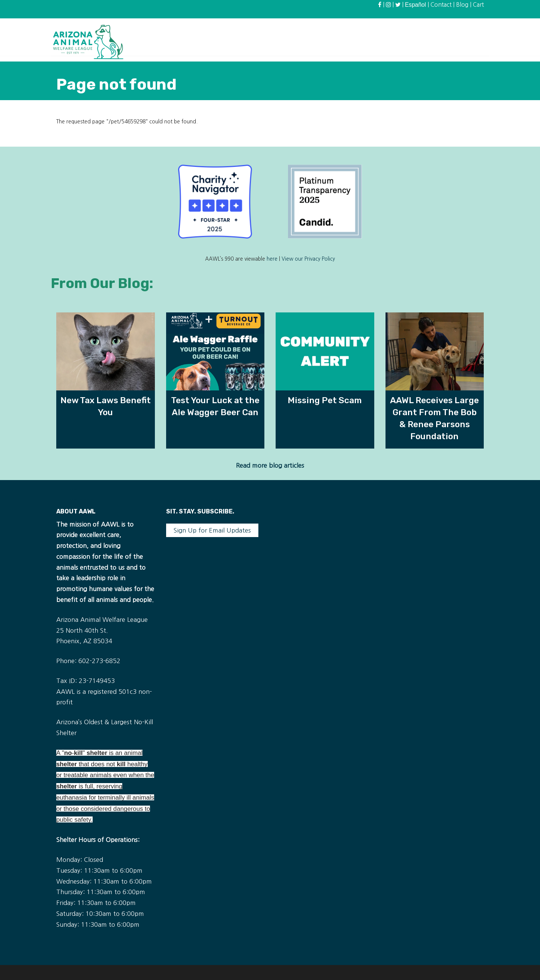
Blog (462, 5)
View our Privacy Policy (308, 259)
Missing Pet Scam (325, 400)
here (272, 259)
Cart (478, 5)
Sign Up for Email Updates (212, 530)
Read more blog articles (270, 465)
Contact (441, 5)
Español (415, 5)
